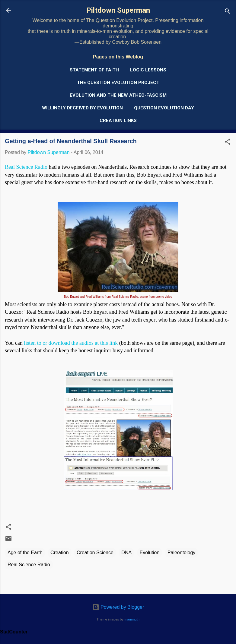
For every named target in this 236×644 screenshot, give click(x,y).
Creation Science (95, 553)
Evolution (150, 553)
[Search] (228, 12)
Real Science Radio (26, 167)
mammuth (132, 619)
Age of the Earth (25, 553)
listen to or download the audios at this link (71, 343)
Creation (59, 553)
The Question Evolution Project (118, 83)
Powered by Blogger (118, 607)
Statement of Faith (94, 70)
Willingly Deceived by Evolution (82, 108)
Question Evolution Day (164, 108)
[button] (228, 143)
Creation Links (118, 121)
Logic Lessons (148, 70)
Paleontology (182, 553)
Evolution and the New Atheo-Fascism (118, 95)
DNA (126, 553)
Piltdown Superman (118, 10)
